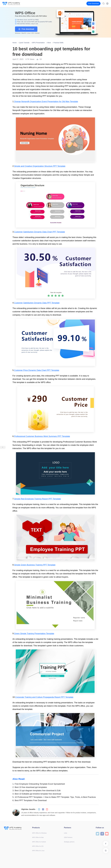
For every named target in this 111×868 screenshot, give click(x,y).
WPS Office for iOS (38, 846)
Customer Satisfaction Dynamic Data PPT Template (37, 303)
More (49, 43)
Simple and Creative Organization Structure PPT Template (40, 166)
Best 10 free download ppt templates (30, 787)
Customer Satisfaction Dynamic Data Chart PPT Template (40, 232)
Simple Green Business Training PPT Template (35, 565)
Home (15, 43)
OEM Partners (68, 837)
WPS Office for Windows (39, 833)
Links (66, 833)
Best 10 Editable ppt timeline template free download (37, 794)
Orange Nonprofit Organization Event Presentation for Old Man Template (46, 102)
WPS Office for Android (39, 842)
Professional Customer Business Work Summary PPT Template (42, 436)
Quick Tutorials (24, 43)
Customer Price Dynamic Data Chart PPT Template (37, 370)
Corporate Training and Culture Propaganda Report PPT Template (44, 697)
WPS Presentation (38, 43)
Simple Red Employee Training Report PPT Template (38, 499)
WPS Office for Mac (38, 837)
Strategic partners (69, 842)
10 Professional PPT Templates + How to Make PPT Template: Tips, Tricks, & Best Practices (54, 797)
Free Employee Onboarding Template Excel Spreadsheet (39, 784)
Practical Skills (58, 43)
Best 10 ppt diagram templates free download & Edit (36, 791)
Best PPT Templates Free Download (30, 800)
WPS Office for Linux (38, 851)
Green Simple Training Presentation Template (34, 634)
